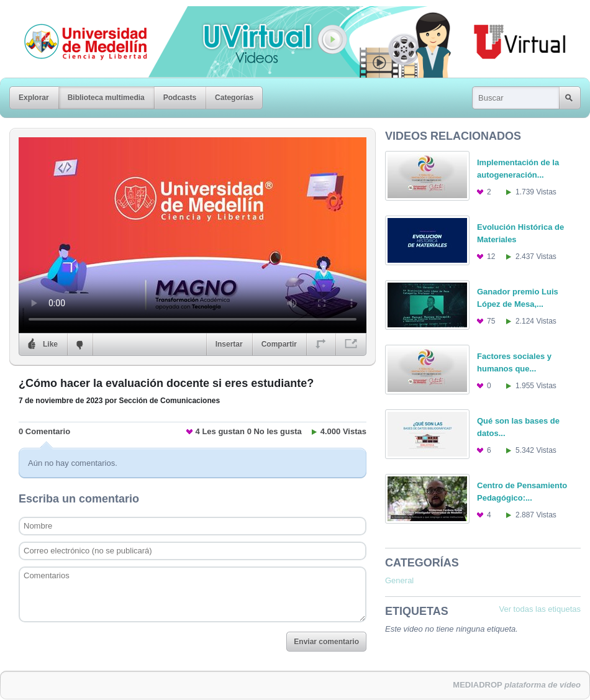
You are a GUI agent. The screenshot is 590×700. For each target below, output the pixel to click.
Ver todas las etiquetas (540, 609)
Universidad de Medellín (76, 15)
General (399, 580)
